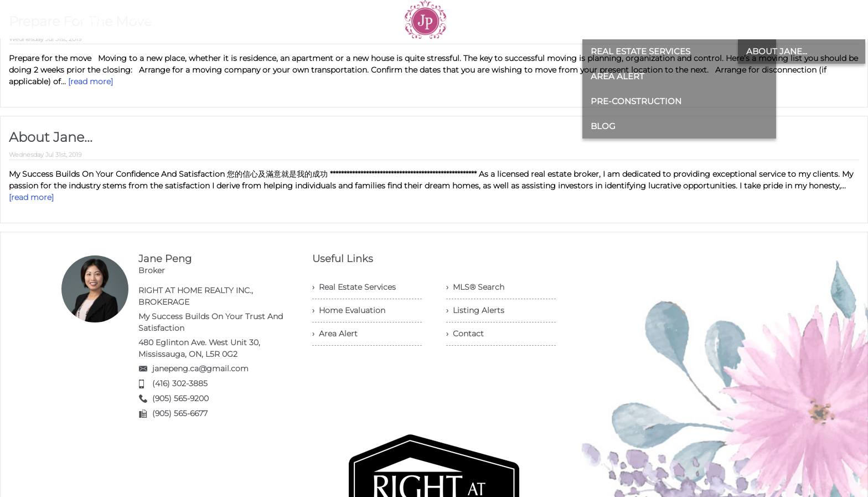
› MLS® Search (475, 287)
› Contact (465, 334)
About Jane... (51, 137)
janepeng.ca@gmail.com (200, 368)
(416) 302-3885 (180, 383)
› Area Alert (335, 334)
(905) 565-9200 (180, 398)
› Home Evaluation (349, 310)
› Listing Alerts (475, 310)
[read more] (91, 81)
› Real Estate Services (354, 287)
